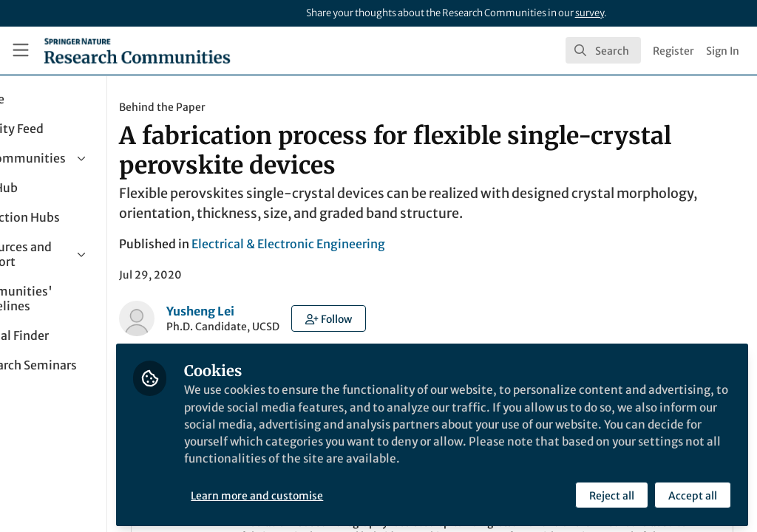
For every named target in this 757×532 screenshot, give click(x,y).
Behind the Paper (244, 107)
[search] (603, 50)
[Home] (137, 50)
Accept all (692, 493)
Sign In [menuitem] (723, 51)
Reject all (611, 493)
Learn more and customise (340, 493)
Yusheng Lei (282, 311)
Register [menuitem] (673, 51)
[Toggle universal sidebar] (21, 50)
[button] (411, 318)
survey (590, 13)
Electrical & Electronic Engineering (370, 244)
